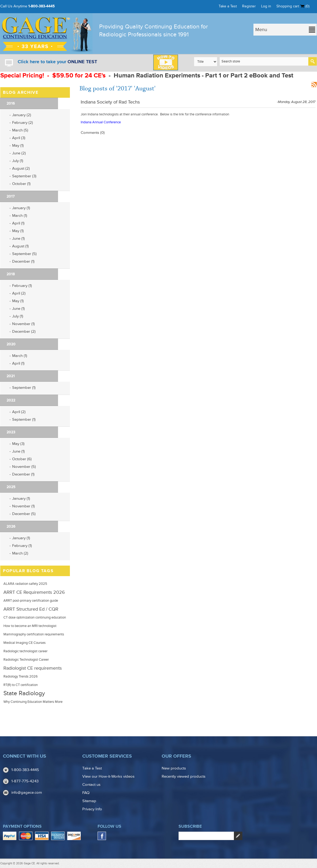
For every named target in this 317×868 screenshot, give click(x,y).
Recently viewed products (184, 776)
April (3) (19, 138)
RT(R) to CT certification (21, 685)
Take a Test (228, 6)
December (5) (24, 514)
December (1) (23, 261)
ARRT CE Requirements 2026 (34, 592)
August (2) (21, 168)
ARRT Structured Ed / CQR (31, 609)
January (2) (22, 115)
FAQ (86, 793)
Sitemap (89, 801)
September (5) (24, 254)
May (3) (18, 444)
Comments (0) (93, 133)
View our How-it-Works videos (108, 776)
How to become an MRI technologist (30, 626)
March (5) (20, 130)
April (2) (19, 293)
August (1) (20, 246)
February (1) (22, 286)
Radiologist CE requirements (33, 668)
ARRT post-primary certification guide (31, 601)
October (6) (22, 459)
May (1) (18, 146)
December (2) (24, 332)
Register (249, 6)
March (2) (20, 553)
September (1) (24, 388)
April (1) (18, 223)
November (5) (24, 467)
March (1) (20, 216)
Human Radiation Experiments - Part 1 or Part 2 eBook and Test (203, 75)
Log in (266, 6)
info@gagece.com (27, 793)
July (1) (18, 161)
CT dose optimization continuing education (35, 617)
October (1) (21, 184)
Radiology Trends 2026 (21, 676)
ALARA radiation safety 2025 (25, 584)
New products (174, 768)
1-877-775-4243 (25, 781)
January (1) (21, 208)
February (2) (23, 123)
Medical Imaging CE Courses (25, 643)
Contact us (91, 785)
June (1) (18, 239)
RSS (314, 85)
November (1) (23, 324)
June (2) (19, 153)
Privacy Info (92, 809)
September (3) (24, 176)
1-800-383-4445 (42, 6)
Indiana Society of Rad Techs (110, 102)
